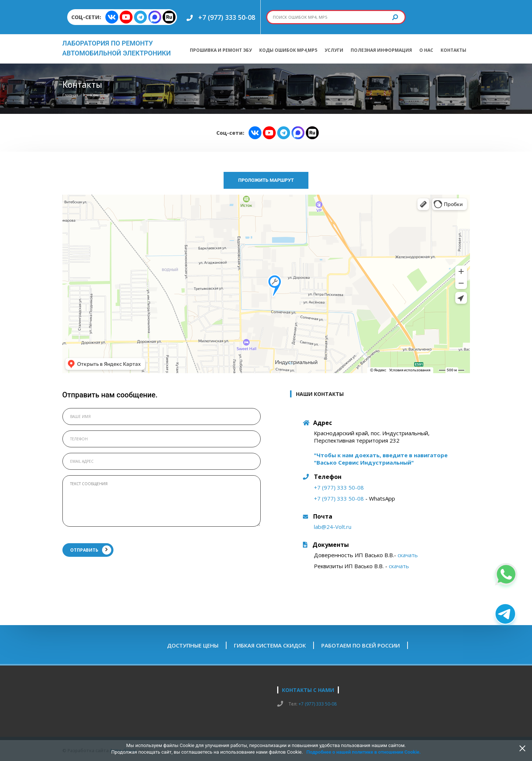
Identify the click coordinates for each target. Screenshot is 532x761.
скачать (408, 555)
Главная (70, 95)
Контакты (453, 50)
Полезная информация (381, 50)
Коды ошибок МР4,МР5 (288, 50)
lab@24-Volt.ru (333, 527)
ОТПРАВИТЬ (91, 550)
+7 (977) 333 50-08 (227, 17)
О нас (426, 50)
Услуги (334, 50)
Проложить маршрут (266, 180)
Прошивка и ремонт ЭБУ (221, 50)
